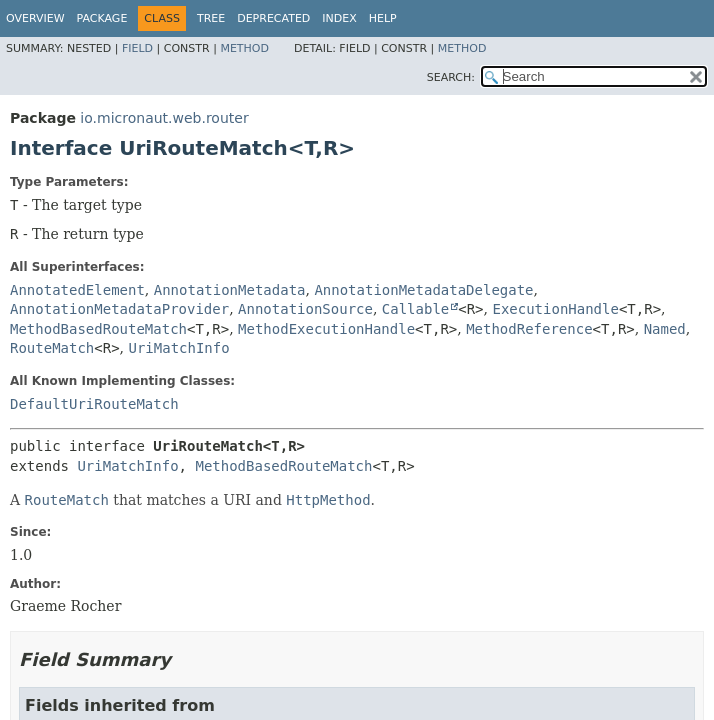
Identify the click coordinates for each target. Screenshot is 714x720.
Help (383, 18)
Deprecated (273, 18)
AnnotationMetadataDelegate (423, 290)
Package (102, 18)
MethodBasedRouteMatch (98, 329)
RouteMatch (52, 348)
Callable (415, 309)
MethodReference (529, 329)
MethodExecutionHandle (326, 329)
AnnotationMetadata (230, 290)
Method (244, 48)
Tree (211, 18)
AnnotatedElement (77, 290)
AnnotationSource (305, 309)
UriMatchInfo (179, 348)
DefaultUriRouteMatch (94, 404)
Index (339, 18)
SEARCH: (451, 77)
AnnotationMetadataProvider (119, 309)
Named (665, 329)
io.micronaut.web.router (164, 118)
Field (137, 48)
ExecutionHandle (555, 309)
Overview (35, 18)
